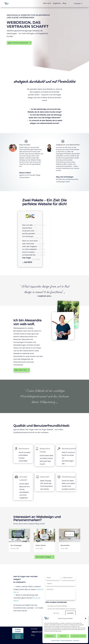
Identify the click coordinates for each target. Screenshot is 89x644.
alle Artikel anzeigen (44, 557)
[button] (86, 618)
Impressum (76, 640)
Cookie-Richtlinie (56, 640)
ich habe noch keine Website (56, 606)
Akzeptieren (50, 636)
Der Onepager (16, 545)
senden (70, 613)
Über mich (47, 3)
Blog (64, 3)
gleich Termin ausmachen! (18, 43)
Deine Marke (41, 545)
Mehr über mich (21, 370)
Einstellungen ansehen (78, 636)
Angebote (57, 3)
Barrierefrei (65, 545)
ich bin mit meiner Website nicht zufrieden (61, 609)
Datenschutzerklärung (67, 640)
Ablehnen (63, 636)
